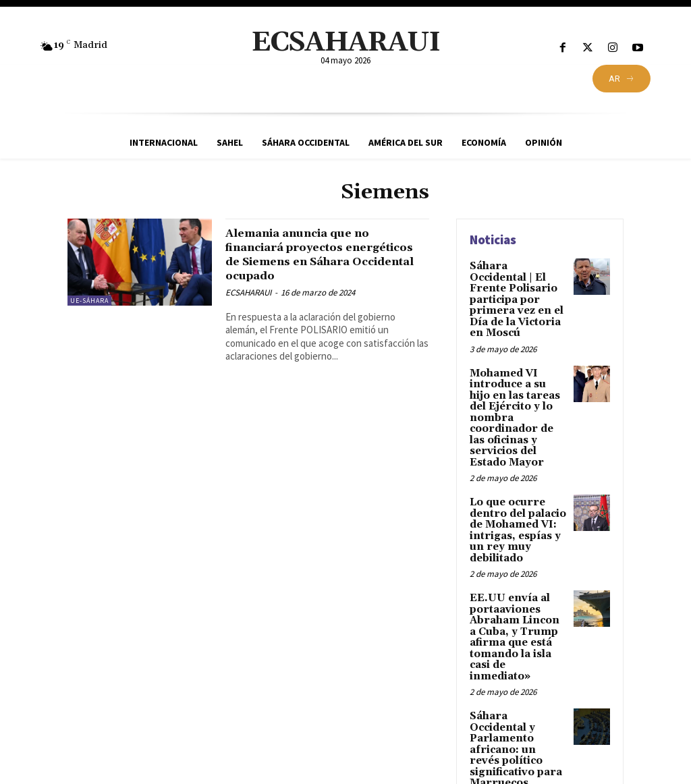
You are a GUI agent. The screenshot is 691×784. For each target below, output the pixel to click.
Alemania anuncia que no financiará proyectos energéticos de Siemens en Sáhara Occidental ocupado (320, 254)
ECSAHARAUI (248, 292)
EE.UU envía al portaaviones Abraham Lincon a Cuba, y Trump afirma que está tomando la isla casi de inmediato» (518, 602)
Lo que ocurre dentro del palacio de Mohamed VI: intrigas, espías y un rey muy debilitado (516, 506)
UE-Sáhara (89, 301)
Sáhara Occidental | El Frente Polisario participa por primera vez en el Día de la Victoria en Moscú (517, 292)
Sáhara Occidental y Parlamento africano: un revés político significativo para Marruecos (516, 699)
